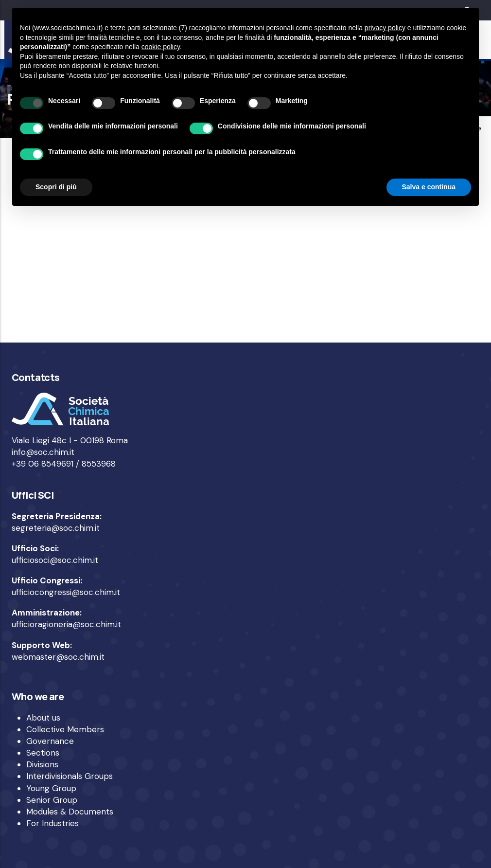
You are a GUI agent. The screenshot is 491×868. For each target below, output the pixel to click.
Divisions (42, 764)
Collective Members (65, 729)
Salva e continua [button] (429, 187)
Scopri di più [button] (56, 187)
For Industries (53, 823)
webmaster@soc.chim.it (58, 657)
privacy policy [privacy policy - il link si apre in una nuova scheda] (385, 28)
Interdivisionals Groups (70, 776)
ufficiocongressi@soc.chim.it (66, 592)
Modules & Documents (70, 812)
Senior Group (52, 800)
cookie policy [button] (161, 47)
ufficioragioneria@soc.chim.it (66, 624)
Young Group (51, 788)
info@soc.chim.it (43, 452)
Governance (50, 741)
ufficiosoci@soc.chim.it (55, 560)
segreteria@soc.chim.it (56, 528)
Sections (43, 753)
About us (43, 718)
